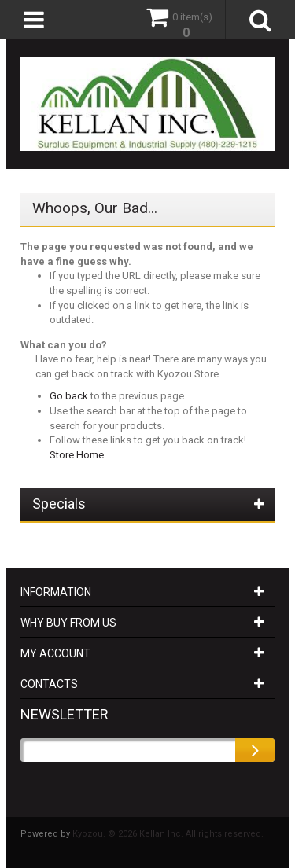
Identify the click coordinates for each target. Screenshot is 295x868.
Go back (69, 396)
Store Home (77, 455)
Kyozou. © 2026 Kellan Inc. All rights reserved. (168, 834)
